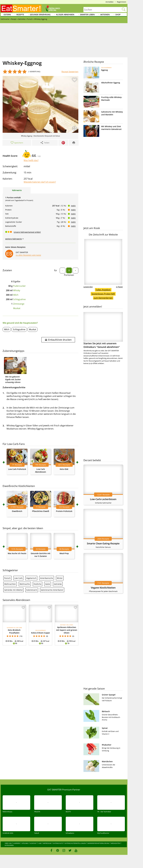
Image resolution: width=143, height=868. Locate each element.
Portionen (69, 275)
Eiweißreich (17, 511)
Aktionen (105, 15)
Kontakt (33, 843)
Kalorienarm (32, 590)
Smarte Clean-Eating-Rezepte (103, 543)
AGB (40, 843)
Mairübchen (107, 761)
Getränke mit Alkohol (13, 590)
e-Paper (119, 287)
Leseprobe (88, 287)
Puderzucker (19, 286)
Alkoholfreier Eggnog (111, 83)
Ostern (7, 15)
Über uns (8, 843)
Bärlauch (106, 711)
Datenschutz (58, 843)
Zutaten (7, 270)
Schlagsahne (19, 299)
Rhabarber (107, 745)
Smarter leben (87, 15)
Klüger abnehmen (65, 15)
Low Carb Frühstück (17, 469)
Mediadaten (115, 843)
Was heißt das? (31, 160)
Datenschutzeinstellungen (75, 843)
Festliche (38, 584)
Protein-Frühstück (64, 511)
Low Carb (18, 578)
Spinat (105, 728)
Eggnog (104, 70)
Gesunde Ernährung (40, 15)
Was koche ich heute (17, 553)
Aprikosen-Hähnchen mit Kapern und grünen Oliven (67, 630)
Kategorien (9, 845)
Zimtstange (19, 304)
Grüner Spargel (109, 695)
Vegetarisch (31, 578)
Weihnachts (25, 584)
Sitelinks (25, 843)
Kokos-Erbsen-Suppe (40, 633)
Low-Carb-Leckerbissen (103, 499)
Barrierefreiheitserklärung (98, 843)
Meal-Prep (64, 553)
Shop (118, 15)
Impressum (47, 843)
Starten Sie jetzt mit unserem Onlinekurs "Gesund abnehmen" (103, 330)
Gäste (48, 584)
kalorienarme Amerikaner (52, 590)
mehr (73, 206)
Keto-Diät (64, 469)
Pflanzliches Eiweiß (41, 511)
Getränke (58, 584)
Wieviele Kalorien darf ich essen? (40, 182)
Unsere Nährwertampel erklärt (27, 232)
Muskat (17, 308)
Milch (16, 295)
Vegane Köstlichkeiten (103, 588)
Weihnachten (10, 584)
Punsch (7, 578)
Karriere (17, 843)
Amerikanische (47, 578)
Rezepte (20, 15)
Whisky (17, 290)
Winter (60, 578)
